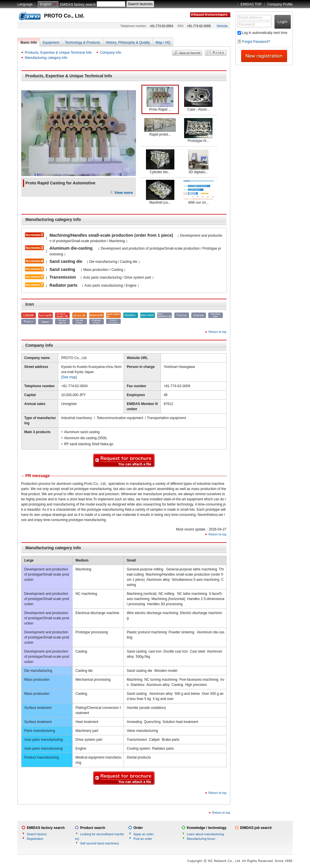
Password (247, 24)
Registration (35, 839)
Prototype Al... (198, 130)
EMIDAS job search (256, 828)
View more (124, 193)
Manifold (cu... (160, 192)
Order (138, 828)
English (45, 4)
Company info (111, 53)
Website (222, 26)
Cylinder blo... (160, 162)
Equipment (51, 43)
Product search (93, 828)
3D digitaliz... (198, 162)
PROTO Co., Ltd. (64, 16)
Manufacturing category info (46, 58)
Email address (250, 18)
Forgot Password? (256, 42)
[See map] (69, 377)
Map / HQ (163, 43)
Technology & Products (82, 43)
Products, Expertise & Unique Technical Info (58, 53)
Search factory (37, 834)
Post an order (143, 839)
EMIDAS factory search (78, 5)
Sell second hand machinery (100, 843)
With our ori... (198, 192)
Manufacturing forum (201, 839)
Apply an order (144, 834)
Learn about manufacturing (205, 834)
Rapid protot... (160, 127)
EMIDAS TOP (251, 4)
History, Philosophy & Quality (128, 43)
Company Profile (280, 4)
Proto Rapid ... (160, 99)
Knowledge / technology (207, 828)
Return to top (217, 332)
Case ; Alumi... (198, 99)
